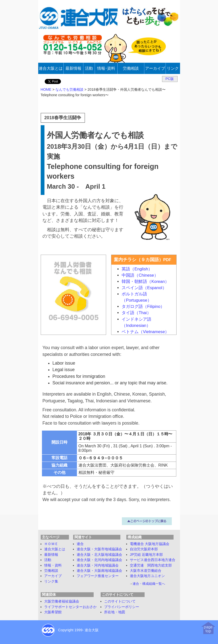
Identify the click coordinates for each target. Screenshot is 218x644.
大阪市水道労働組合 (146, 571)
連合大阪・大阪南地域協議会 (99, 571)
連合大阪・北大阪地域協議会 (99, 555)
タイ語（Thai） (136, 313)
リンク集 (51, 581)
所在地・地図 (115, 612)
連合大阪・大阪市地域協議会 (99, 549)
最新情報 (51, 555)
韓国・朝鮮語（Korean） (145, 282)
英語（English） (137, 269)
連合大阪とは (55, 549)
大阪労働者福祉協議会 (62, 601)
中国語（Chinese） (140, 275)
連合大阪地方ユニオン (147, 576)
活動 (48, 560)
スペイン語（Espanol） (144, 288)
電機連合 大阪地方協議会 (150, 544)
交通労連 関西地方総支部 (151, 565)
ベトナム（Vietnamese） (145, 332)
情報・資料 (53, 565)
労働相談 (51, 571)
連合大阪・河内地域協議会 (98, 565)
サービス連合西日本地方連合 (153, 560)
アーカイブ (53, 576)
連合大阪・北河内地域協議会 (99, 560)
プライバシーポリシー (122, 607)
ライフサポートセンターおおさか (70, 607)
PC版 (170, 79)
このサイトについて (120, 601)
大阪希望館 (53, 612)
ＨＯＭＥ (51, 544)
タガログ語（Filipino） (143, 307)
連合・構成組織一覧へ (149, 584)
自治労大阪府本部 (144, 549)
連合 (80, 544)
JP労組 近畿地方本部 (146, 555)
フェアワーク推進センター (98, 576)
